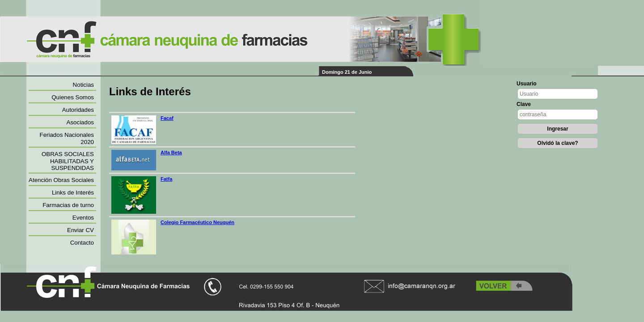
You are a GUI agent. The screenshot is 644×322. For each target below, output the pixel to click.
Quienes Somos (73, 97)
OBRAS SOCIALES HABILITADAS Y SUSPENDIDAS (68, 161)
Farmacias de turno (68, 205)
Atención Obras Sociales (61, 180)
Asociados (80, 122)
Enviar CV (80, 230)
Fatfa (166, 179)
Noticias (83, 85)
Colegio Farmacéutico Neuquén (197, 222)
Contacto (82, 243)
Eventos (83, 218)
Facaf (167, 118)
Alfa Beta (171, 153)
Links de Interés (73, 193)
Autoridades (78, 110)
